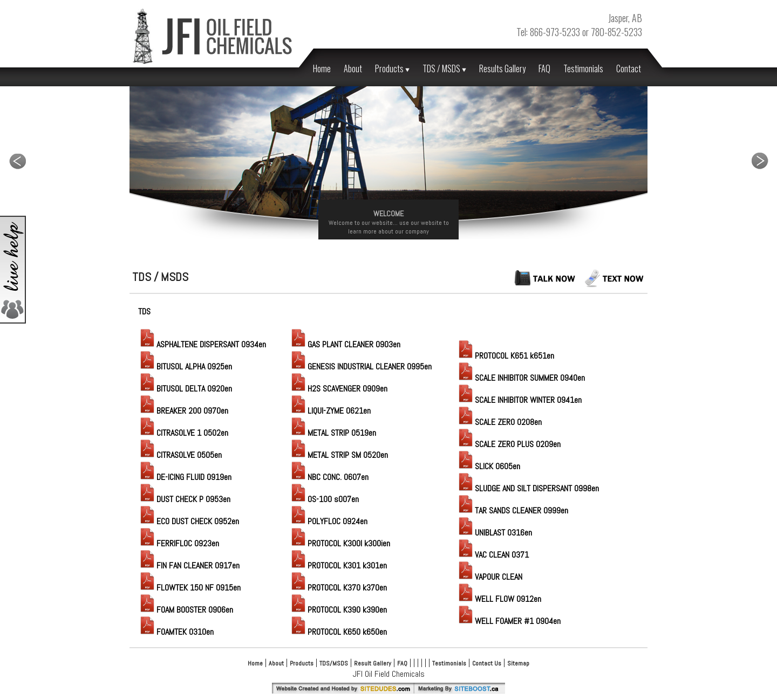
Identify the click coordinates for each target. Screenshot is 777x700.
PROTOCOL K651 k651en (505, 356)
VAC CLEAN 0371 (493, 555)
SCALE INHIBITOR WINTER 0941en (519, 400)
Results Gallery (502, 68)
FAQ (544, 68)
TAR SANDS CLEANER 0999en (512, 510)
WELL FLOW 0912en (499, 599)
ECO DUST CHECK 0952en (189, 521)
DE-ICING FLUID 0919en (185, 477)
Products (392, 68)
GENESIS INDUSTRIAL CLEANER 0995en (360, 366)
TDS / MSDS (444, 68)
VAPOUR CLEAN (489, 577)
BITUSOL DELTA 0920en (185, 389)
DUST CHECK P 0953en (184, 499)
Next (760, 161)
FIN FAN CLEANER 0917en (189, 565)
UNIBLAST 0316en (494, 533)
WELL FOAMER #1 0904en (509, 621)
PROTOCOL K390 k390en (338, 610)
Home (322, 68)
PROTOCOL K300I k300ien (340, 543)
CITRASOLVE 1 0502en (183, 433)
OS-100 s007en (324, 499)
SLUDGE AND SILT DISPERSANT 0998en (528, 488)
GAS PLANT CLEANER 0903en (345, 344)
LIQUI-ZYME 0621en (330, 411)
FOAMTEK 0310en (176, 632)
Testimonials (583, 68)
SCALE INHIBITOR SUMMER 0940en (521, 378)
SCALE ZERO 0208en (499, 422)
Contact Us (487, 663)
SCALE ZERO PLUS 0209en (509, 444)
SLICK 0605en (488, 466)
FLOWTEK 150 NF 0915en (189, 588)
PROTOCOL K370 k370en (338, 588)
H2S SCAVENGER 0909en (338, 389)
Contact (629, 68)
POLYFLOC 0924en (328, 521)
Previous (17, 161)
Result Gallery (373, 663)
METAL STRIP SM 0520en (339, 455)
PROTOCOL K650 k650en (338, 632)
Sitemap (518, 663)
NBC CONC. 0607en (329, 477)
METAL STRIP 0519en (333, 433)
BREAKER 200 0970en (183, 411)
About (353, 68)
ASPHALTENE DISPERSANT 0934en (202, 344)
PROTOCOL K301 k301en (338, 565)
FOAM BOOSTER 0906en (186, 610)
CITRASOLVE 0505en (180, 455)
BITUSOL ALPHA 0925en (185, 366)
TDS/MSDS (334, 663)
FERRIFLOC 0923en (179, 543)
